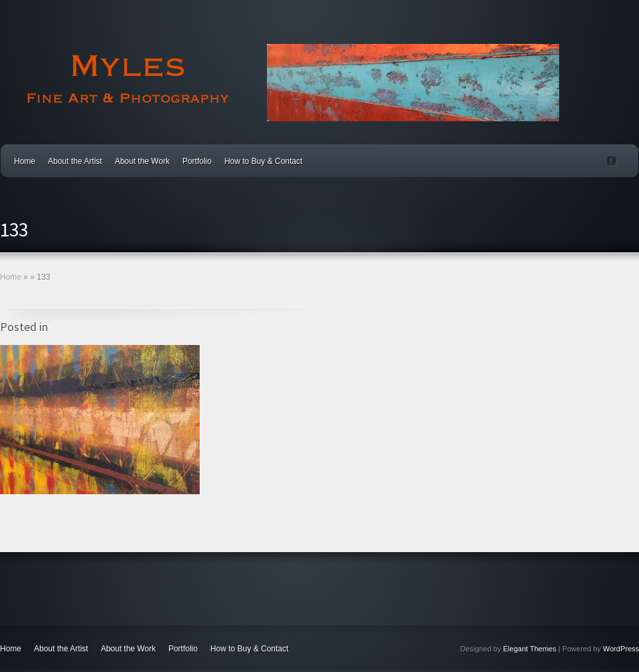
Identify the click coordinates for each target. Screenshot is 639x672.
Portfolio (197, 161)
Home (25, 161)
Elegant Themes (530, 649)
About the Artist (75, 161)
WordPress (621, 649)
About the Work (142, 161)
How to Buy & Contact (263, 161)
